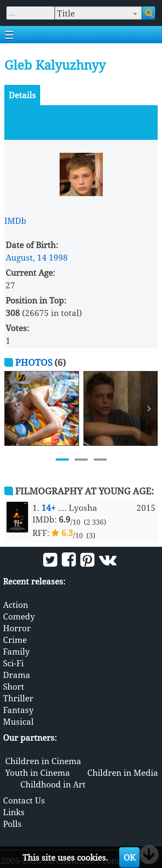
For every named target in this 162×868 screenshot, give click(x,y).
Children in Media (123, 773)
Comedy (19, 616)
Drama (17, 675)
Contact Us (24, 800)
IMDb (15, 221)
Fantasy (18, 710)
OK (129, 857)
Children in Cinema (43, 761)
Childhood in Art (53, 784)
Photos (34, 362)
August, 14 (26, 257)
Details (22, 95)
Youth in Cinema (38, 773)
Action (16, 605)
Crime (15, 640)
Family (16, 651)
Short (14, 686)
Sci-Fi (13, 663)
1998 (58, 257)
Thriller (18, 698)
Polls (12, 824)
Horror (17, 628)
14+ (49, 508)
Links (14, 812)
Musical (18, 721)
